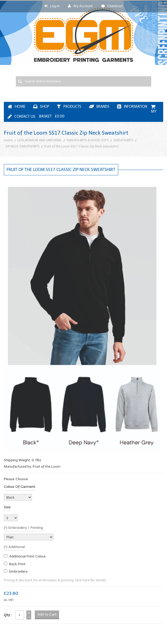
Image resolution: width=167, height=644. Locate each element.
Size (7, 507)
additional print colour (27, 556)
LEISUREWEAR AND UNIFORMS (40, 140)
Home (8, 140)
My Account (80, 6)
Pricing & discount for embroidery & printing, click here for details (55, 580)
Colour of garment (20, 487)
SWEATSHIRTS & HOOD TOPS (88, 140)
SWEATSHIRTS (123, 140)
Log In (52, 6)
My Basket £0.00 (98, 112)
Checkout (112, 6)
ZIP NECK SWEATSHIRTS (23, 146)
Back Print (17, 564)
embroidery (18, 571)
